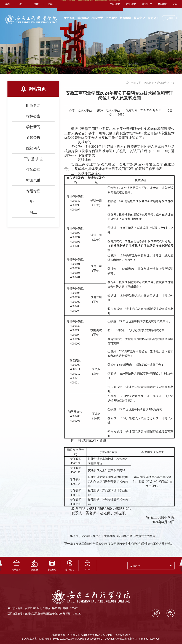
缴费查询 (70, 566)
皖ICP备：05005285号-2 (89, 639)
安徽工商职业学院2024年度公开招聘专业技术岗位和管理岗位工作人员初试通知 (120, 544)
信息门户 (147, 4)
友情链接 (151, 566)
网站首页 (69, 18)
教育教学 (125, 18)
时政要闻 (33, 106)
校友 (36, 4)
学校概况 (83, 18)
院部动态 (33, 148)
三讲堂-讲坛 (33, 159)
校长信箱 (131, 4)
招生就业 (111, 18)
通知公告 (33, 138)
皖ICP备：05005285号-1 (117, 635)
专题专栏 (33, 191)
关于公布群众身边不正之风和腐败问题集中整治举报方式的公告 (110, 536)
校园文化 (139, 18)
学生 (8, 4)
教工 (22, 4)
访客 (50, 4)
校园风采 (33, 180)
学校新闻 (33, 127)
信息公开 (153, 18)
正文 (172, 83)
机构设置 (97, 18)
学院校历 (52, 566)
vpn (175, 4)
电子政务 (16, 566)
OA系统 (162, 4)
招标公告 (33, 116)
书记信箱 (115, 4)
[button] (169, 18)
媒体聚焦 (33, 170)
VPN (87, 566)
